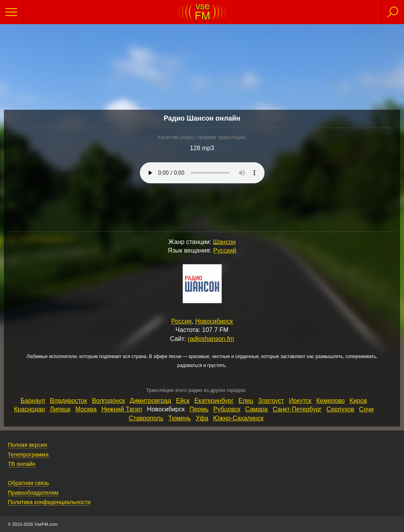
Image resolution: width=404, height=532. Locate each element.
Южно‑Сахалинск (238, 418)
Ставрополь (146, 418)
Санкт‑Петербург (297, 409)
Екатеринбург (214, 401)
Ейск (183, 401)
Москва (86, 409)
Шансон (224, 242)
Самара (256, 409)
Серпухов (340, 409)
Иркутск (300, 401)
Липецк (60, 409)
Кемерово (331, 401)
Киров (358, 401)
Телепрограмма (28, 455)
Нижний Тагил (122, 409)
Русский (225, 250)
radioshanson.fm (211, 339)
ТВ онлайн (22, 464)
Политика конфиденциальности (49, 502)
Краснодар (30, 409)
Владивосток (68, 401)
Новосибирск (214, 321)
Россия (182, 321)
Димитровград (150, 401)
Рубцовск (227, 409)
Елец (246, 401)
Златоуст (271, 401)
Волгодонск (108, 401)
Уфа (202, 418)
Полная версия (27, 445)
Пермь (199, 409)
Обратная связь (28, 483)
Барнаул (33, 401)
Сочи (366, 409)
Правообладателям (33, 493)
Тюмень (180, 418)
